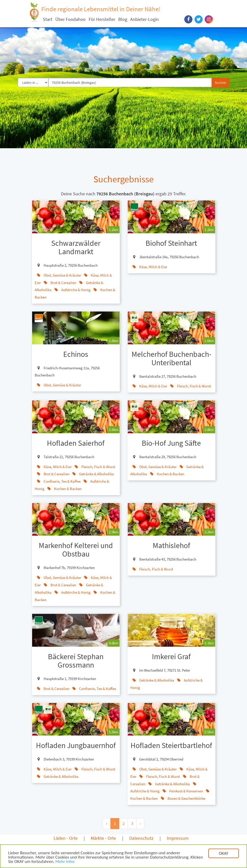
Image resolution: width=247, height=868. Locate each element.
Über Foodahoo (70, 19)
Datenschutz (141, 838)
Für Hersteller (102, 19)
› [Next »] (140, 823)
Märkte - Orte (103, 838)
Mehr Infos (65, 862)
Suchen (220, 83)
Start (48, 19)
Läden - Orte (66, 838)
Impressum (178, 838)
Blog (123, 19)
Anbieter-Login (145, 19)
